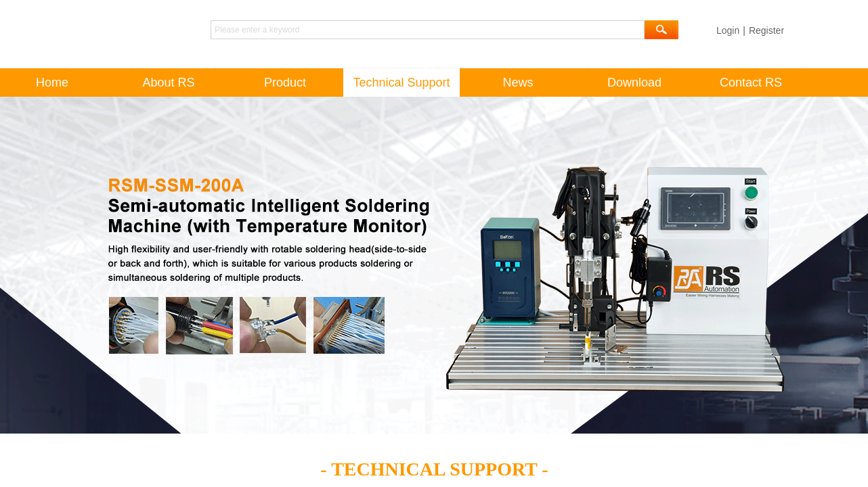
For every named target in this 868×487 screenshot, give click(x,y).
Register (766, 30)
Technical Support (401, 83)
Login (728, 30)
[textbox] (428, 30)
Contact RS (751, 83)
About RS (168, 83)
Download (634, 83)
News (518, 83)
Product (285, 83)
